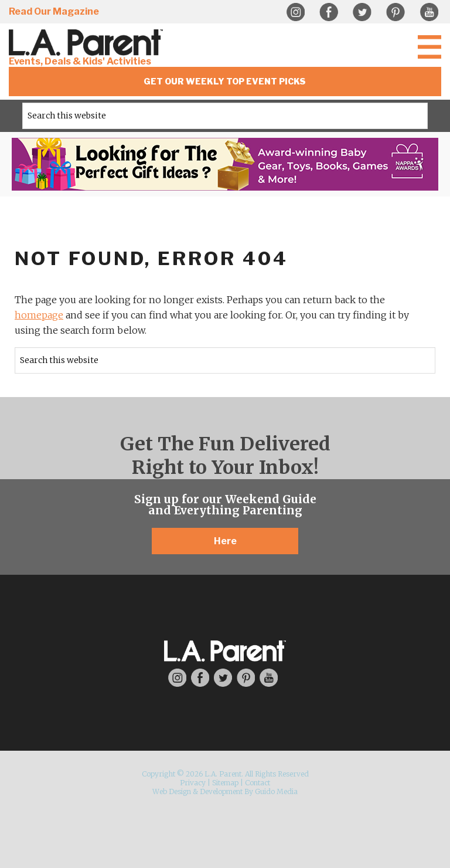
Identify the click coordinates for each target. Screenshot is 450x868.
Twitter (362, 12)
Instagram (295, 12)
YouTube (429, 12)
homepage (39, 315)
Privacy (193, 783)
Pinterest (396, 12)
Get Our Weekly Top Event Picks (225, 81)
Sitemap (225, 783)
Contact (258, 783)
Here (225, 541)
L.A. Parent (88, 43)
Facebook (329, 12)
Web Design (172, 791)
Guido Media (276, 791)
